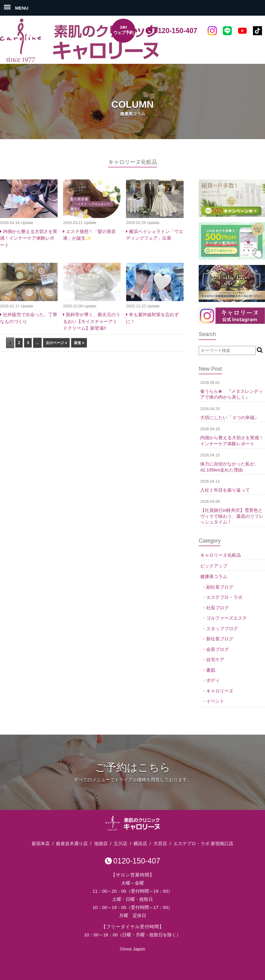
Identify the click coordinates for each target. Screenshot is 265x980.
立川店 (120, 843)
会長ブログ (218, 649)
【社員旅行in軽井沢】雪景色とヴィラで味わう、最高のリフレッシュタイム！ (232, 516)
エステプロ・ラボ (224, 597)
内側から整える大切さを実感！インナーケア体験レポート (29, 238)
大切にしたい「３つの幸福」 (230, 417)
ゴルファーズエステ (227, 618)
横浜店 (140, 843)
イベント (215, 701)
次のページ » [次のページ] (56, 343)
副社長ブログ (220, 587)
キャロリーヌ (220, 691)
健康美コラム (214, 576)
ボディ (213, 680)
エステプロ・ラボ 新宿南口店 (203, 843)
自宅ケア (215, 660)
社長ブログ (218, 608)
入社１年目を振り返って (225, 490)
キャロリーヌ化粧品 (221, 555)
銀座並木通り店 (72, 843)
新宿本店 (41, 843)
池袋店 (101, 843)
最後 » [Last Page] (79, 343)
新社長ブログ (220, 639)
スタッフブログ (222, 628)
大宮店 (160, 843)
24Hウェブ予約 (123, 30)
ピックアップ (214, 566)
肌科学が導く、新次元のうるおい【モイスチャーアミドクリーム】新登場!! (92, 321)
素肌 (211, 670)
